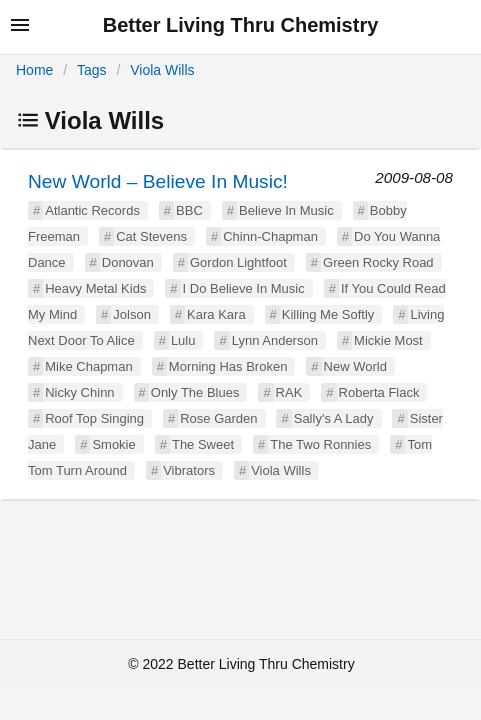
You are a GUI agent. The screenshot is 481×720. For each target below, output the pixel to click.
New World (355, 366)
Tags (92, 70)
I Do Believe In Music (244, 288)
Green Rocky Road (378, 262)
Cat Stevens (151, 236)
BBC (189, 210)
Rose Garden (218, 418)
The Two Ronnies (320, 444)
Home (34, 70)
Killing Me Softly (328, 314)
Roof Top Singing (94, 418)
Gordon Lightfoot (238, 262)
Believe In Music (286, 210)
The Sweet (203, 444)
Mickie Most (388, 340)
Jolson (132, 314)
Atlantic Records (92, 210)
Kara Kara (216, 314)
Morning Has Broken (228, 366)
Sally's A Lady (334, 418)
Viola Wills (162, 70)
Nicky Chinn (79, 392)
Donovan (128, 262)
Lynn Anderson (275, 340)
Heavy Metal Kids (95, 288)
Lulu (183, 340)
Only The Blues (195, 392)
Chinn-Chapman (270, 236)
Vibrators (189, 470)
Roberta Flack (379, 392)
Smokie (113, 444)
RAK (289, 392)
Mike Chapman (88, 366)
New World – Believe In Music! (158, 181)
